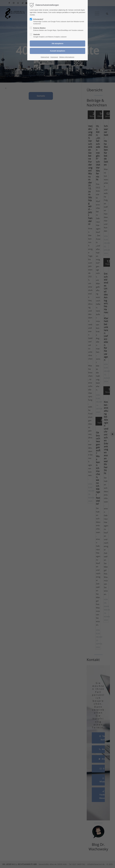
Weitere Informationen (67, 57)
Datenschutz (45, 57)
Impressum (54, 57)
